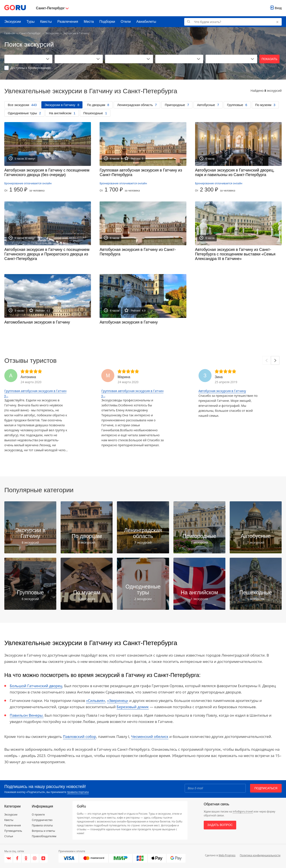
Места (89, 22)
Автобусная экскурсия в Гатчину (222, 391)
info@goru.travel (243, 812)
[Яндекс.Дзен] (43, 858)
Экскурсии (13, 22)
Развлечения (68, 22)
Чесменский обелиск (150, 736)
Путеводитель (13, 831)
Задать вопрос (220, 825)
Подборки (107, 22)
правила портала (78, 792)
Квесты (46, 22)
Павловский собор (80, 736)
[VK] (9, 858)
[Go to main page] (15, 8)
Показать (269, 59)
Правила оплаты (42, 825)
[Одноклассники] (26, 858)
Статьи (9, 836)
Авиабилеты (146, 22)
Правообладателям (44, 836)
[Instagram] (35, 858)
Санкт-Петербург (30, 33)
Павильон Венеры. (27, 715)
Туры (30, 22)
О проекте (38, 815)
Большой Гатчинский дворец (36, 686)
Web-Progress (227, 855)
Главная (10, 33)
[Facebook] (17, 858)
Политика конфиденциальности (260, 855)
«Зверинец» (118, 700)
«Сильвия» (96, 700)
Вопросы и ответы (43, 831)
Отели (126, 22)
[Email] (215, 788)
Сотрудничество (42, 820)
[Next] (275, 360)
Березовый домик (133, 707)
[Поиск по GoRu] (233, 22)
